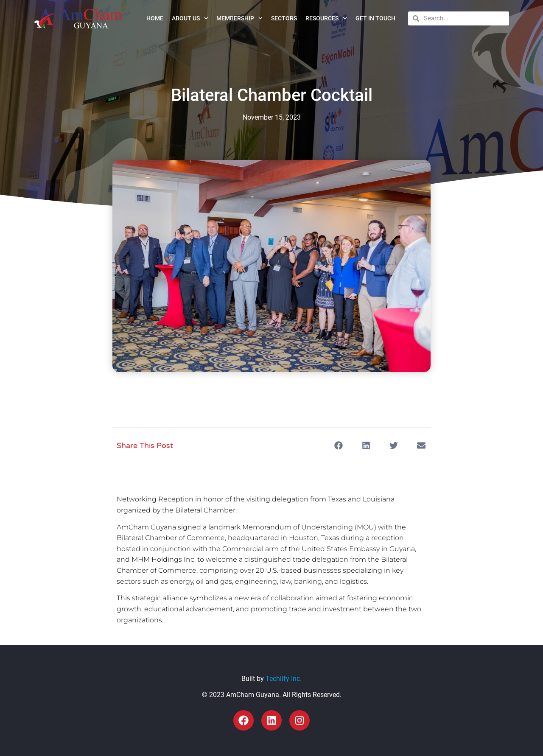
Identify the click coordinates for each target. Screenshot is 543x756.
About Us (190, 18)
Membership (239, 18)
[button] (338, 446)
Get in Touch (375, 18)
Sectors (284, 18)
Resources (326, 18)
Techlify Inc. (284, 679)
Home (155, 18)
